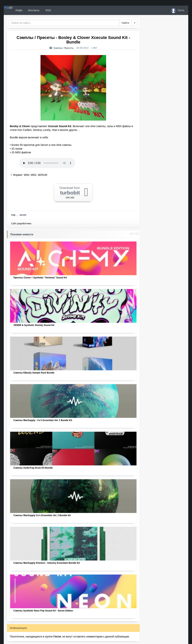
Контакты (47, 10)
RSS (62, 10)
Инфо (33, 10)
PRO (15, 10)
